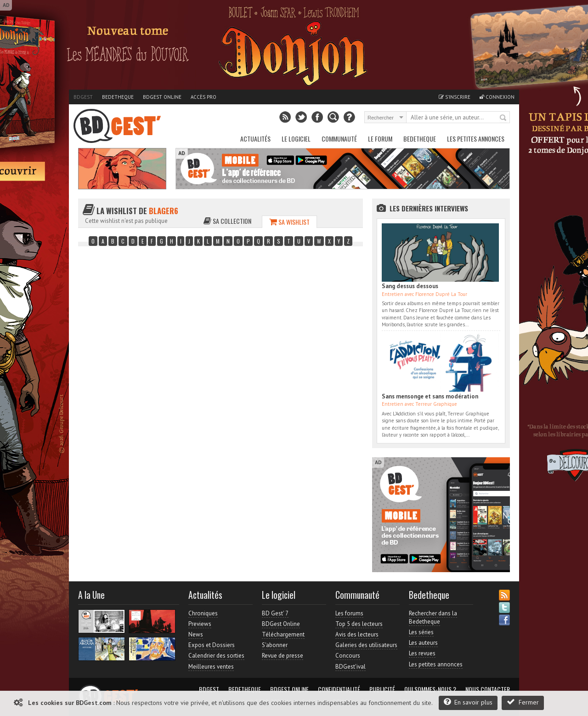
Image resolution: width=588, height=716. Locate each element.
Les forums (349, 613)
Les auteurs (423, 643)
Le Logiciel (296, 139)
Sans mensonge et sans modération (430, 396)
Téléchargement (283, 634)
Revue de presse (283, 656)
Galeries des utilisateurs (366, 645)
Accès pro (204, 97)
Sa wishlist (289, 222)
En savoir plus (468, 702)
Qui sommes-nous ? (430, 689)
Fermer (523, 702)
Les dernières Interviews (429, 208)
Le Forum (380, 139)
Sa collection (227, 221)
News (196, 634)
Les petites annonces (476, 139)
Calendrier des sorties (216, 656)
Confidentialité (339, 689)
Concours (348, 656)
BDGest (83, 97)
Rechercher (503, 118)
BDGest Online (162, 97)
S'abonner (275, 645)
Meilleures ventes (211, 667)
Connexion (497, 97)
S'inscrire (455, 97)
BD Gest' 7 (275, 613)
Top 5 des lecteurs (359, 624)
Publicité (382, 689)
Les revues (422, 653)
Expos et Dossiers (212, 645)
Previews (200, 624)
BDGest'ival (351, 667)
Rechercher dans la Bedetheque (433, 617)
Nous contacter (488, 689)
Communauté (339, 139)
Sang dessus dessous (410, 286)
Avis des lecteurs (357, 634)
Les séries (421, 632)
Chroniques (203, 613)
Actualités (255, 139)
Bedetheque (118, 97)
